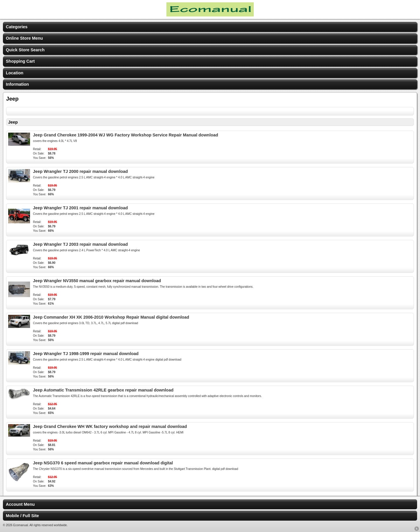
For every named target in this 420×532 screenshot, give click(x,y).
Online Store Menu (24, 38)
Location (15, 73)
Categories (17, 27)
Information (17, 84)
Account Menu (20, 504)
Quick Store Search (25, 50)
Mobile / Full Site (22, 516)
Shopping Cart (20, 61)
